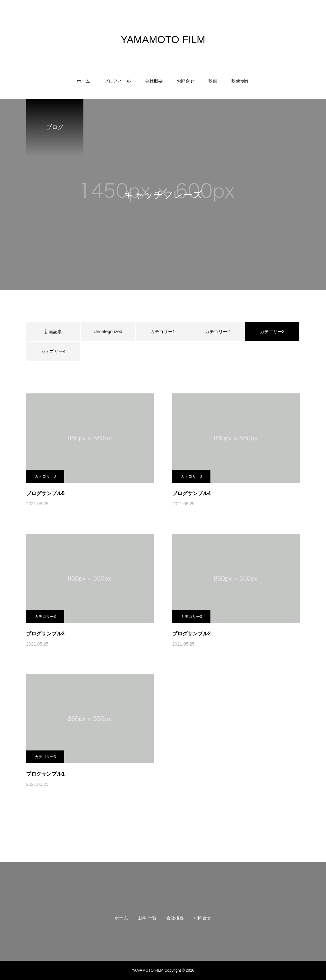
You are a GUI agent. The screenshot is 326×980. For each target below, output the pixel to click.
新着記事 (53, 332)
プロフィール (117, 81)
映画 (213, 81)
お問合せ (186, 81)
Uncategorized (108, 332)
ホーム (83, 81)
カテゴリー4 (53, 351)
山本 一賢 (147, 918)
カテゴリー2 (217, 332)
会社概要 (154, 81)
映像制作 (240, 81)
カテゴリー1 (163, 332)
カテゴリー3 (45, 476)
